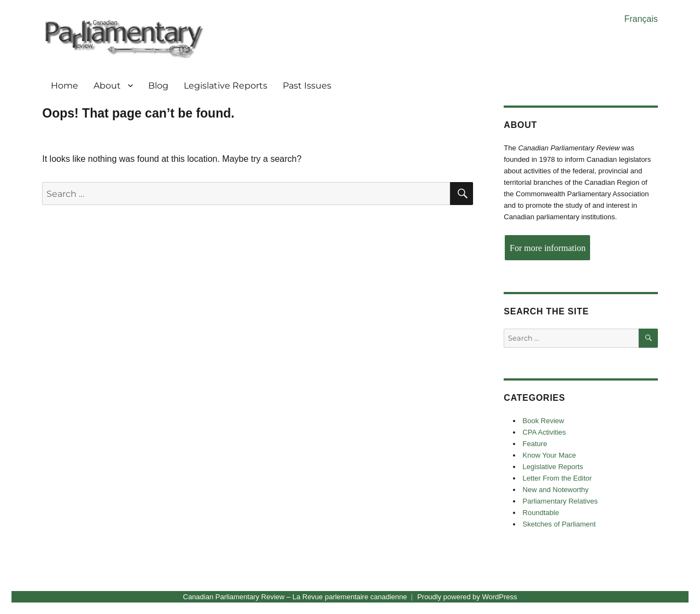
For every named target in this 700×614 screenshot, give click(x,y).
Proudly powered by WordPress (467, 597)
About (107, 86)
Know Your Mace (550, 455)
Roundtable (541, 513)
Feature (535, 444)
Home (65, 86)
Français (641, 19)
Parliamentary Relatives (560, 501)
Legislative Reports (226, 86)
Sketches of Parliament (559, 524)
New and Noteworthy (556, 490)
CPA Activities (544, 432)
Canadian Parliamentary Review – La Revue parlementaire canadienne (295, 597)
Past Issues (307, 86)
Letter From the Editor (557, 478)
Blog (158, 86)
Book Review (544, 421)
